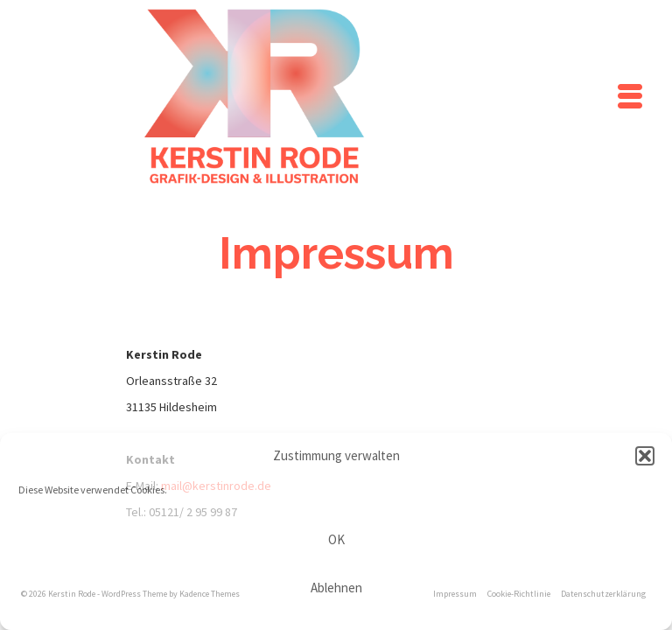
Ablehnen (336, 588)
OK (336, 539)
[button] (645, 456)
